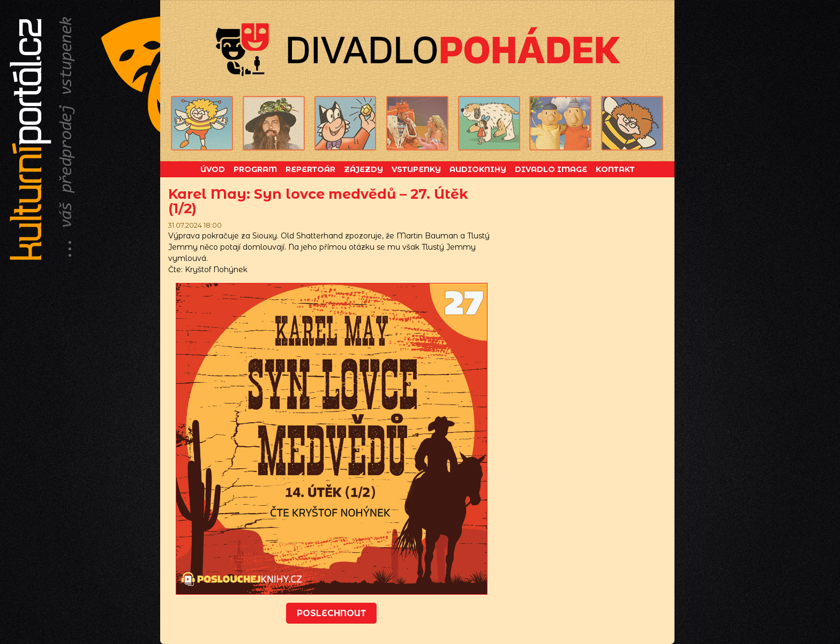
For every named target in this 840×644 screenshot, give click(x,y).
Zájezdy (363, 169)
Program (255, 169)
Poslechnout (331, 613)
